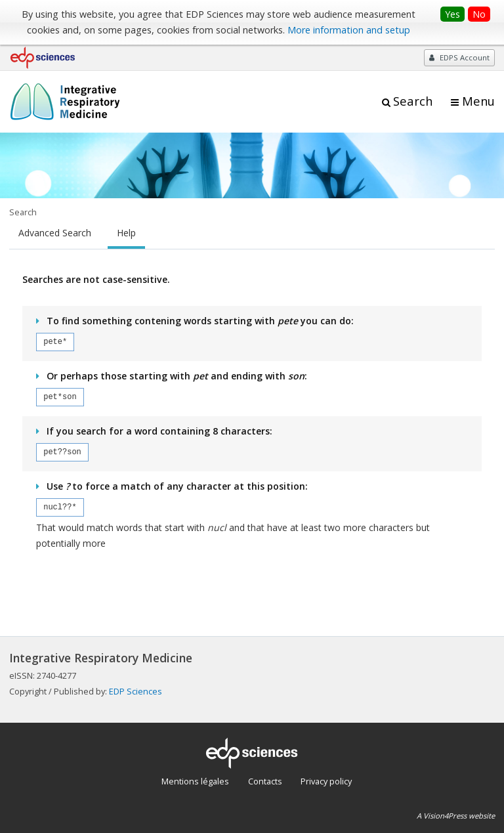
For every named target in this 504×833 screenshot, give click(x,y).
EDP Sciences (136, 691)
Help (126, 233)
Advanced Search (55, 233)
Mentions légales (195, 781)
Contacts (265, 781)
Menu (478, 101)
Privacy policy (326, 781)
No (479, 14)
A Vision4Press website (456, 816)
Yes (452, 14)
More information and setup (349, 30)
